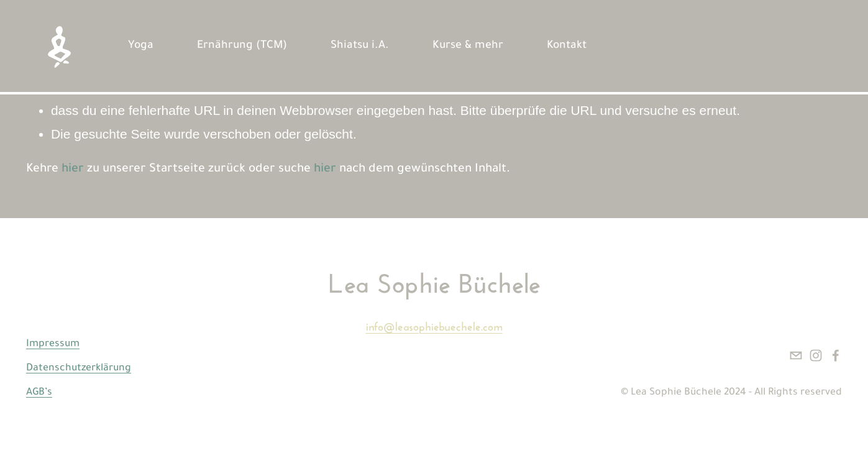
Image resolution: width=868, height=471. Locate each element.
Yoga (141, 46)
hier (73, 170)
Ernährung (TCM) (242, 46)
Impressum (53, 345)
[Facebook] (836, 355)
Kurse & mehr (468, 46)
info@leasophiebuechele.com (434, 325)
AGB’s (39, 393)
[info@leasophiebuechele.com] (796, 355)
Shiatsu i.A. (360, 46)
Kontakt (567, 46)
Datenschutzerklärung (79, 369)
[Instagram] (816, 355)
